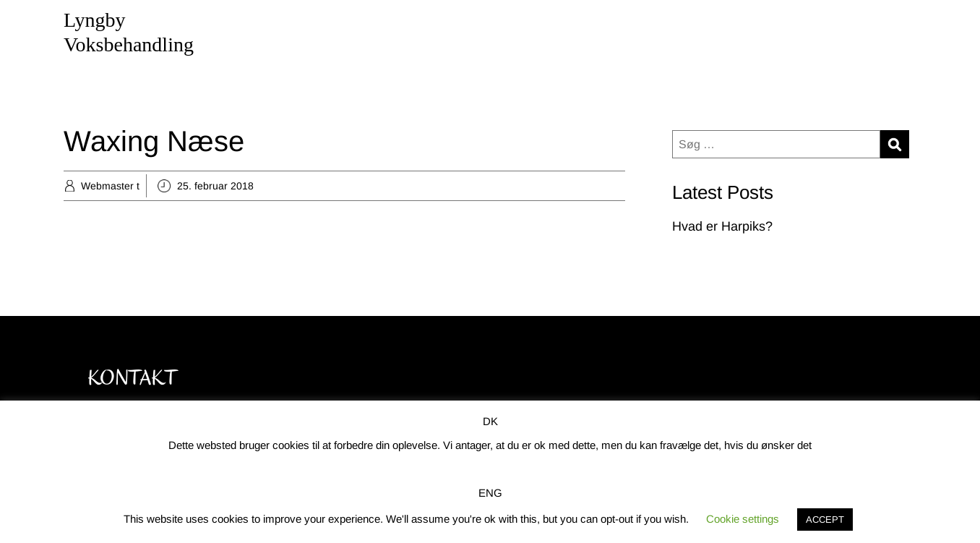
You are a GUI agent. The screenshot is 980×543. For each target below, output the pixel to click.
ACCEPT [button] (825, 520)
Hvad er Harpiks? (722, 226)
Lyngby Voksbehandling (129, 32)
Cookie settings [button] (743, 519)
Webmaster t (110, 186)
